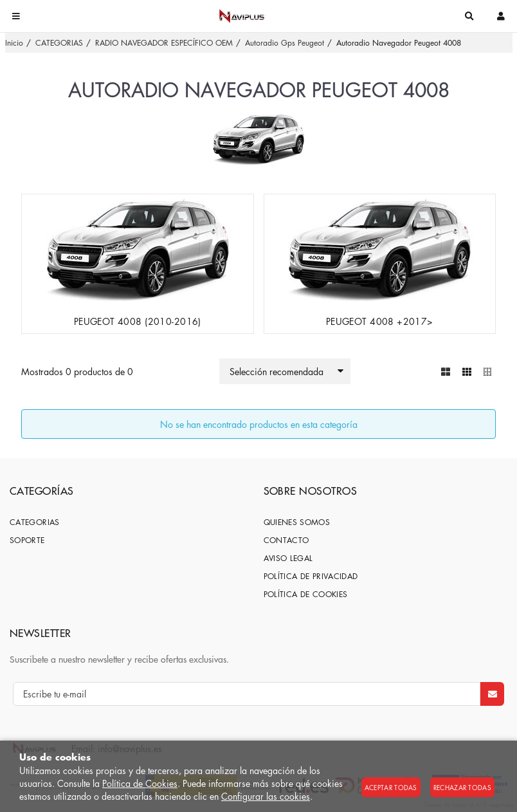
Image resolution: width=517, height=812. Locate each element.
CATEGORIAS (35, 522)
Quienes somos (297, 522)
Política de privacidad (311, 576)
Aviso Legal (288, 558)
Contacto (286, 540)
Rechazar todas (462, 787)
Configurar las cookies (266, 796)
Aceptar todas (391, 787)
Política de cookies (306, 594)
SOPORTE (27, 540)
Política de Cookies (140, 783)
